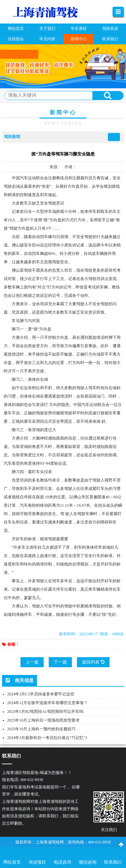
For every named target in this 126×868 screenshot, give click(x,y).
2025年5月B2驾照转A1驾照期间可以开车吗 (45, 712)
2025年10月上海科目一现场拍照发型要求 (43, 720)
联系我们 (113, 862)
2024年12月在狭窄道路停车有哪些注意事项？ (47, 703)
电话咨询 (62, 862)
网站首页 (12, 862)
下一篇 (60, 662)
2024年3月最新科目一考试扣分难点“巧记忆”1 (47, 738)
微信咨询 (88, 862)
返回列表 (93, 662)
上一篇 (32, 662)
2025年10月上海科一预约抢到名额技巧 (41, 729)
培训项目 (37, 862)
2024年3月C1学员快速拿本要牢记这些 (41, 694)
